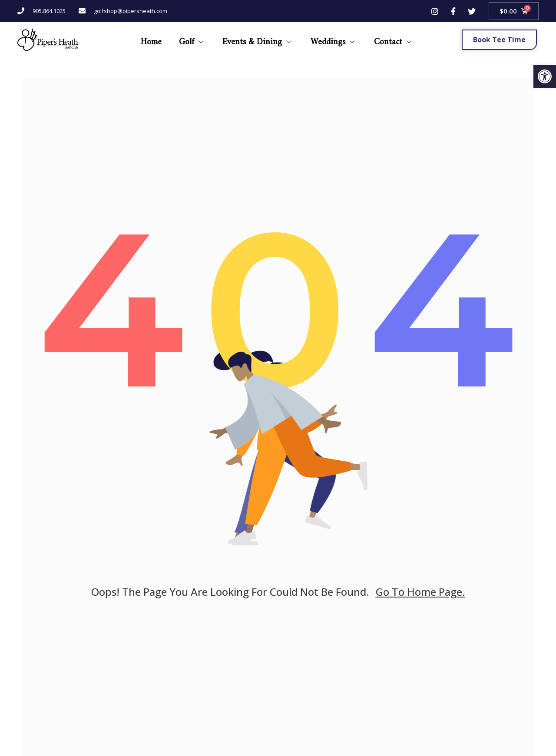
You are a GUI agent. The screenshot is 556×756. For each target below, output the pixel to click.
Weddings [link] (334, 39)
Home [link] (151, 39)
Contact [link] (394, 39)
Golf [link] (192, 39)
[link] (545, 76)
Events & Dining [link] (258, 39)
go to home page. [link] (420, 592)
